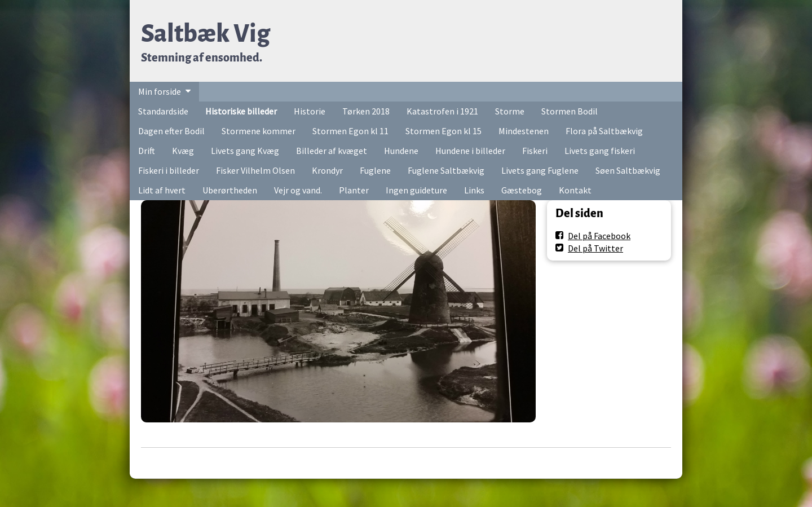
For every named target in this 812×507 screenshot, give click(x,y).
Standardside (163, 111)
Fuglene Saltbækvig (446, 170)
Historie (310, 111)
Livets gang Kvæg (245, 151)
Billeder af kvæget (332, 151)
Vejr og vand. (298, 190)
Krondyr (327, 170)
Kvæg (183, 151)
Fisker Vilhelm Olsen (255, 170)
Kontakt (575, 190)
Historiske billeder (241, 111)
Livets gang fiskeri (600, 151)
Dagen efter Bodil (171, 131)
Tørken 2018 (366, 111)
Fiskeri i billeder (169, 170)
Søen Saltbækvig (628, 170)
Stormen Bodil (570, 111)
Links (474, 190)
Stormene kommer (259, 131)
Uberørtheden (230, 190)
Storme (510, 111)
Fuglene (375, 170)
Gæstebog (522, 190)
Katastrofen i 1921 (442, 111)
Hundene (401, 151)
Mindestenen (524, 131)
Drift (147, 151)
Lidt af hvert (162, 190)
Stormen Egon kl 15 (443, 131)
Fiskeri (535, 151)
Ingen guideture (416, 190)
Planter (354, 190)
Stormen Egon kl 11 (350, 131)
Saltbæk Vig (206, 34)
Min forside (160, 91)
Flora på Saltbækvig (604, 131)
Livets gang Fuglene (540, 170)
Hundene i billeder (470, 151)
